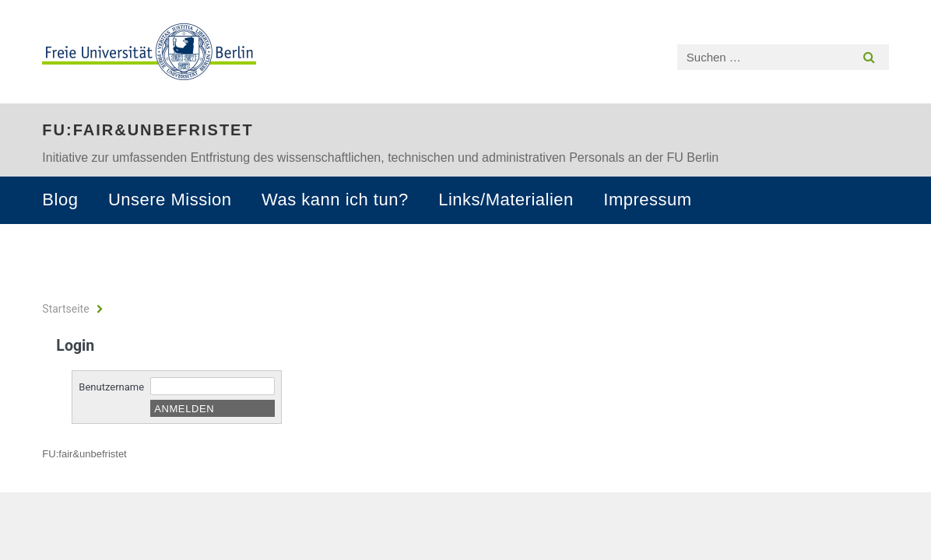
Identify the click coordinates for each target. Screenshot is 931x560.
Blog (60, 199)
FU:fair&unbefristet (148, 130)
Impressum (647, 199)
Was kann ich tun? (335, 199)
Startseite (65, 309)
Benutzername (111, 387)
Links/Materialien (506, 199)
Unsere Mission (170, 199)
